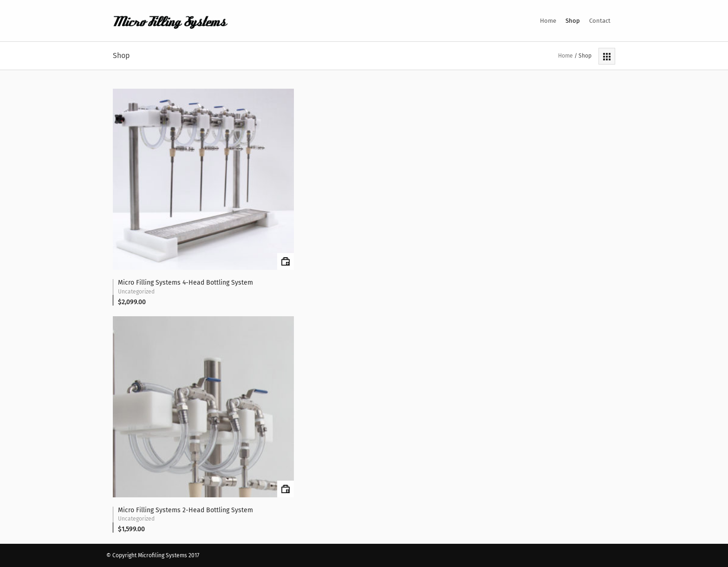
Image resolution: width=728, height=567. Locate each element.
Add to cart (286, 261)
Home (548, 21)
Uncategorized (136, 292)
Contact (600, 21)
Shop (573, 21)
